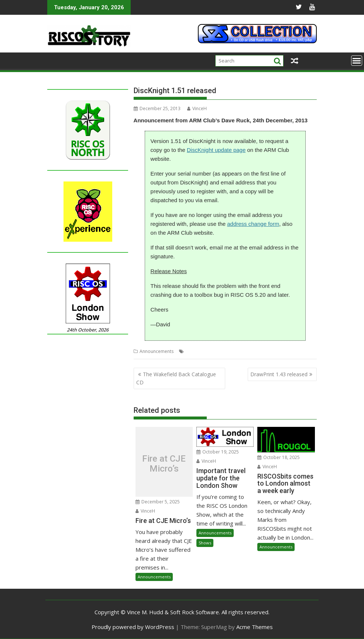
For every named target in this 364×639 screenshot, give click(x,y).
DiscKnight (221, 351)
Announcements (157, 351)
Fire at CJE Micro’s (164, 464)
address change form (253, 224)
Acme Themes (255, 627)
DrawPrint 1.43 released (279, 374)
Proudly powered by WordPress (133, 627)
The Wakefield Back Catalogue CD (176, 378)
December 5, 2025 (158, 502)
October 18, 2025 (279, 457)
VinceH (197, 108)
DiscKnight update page (216, 150)
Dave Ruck (196, 351)
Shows (205, 543)
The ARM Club (249, 351)
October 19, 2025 (218, 452)
